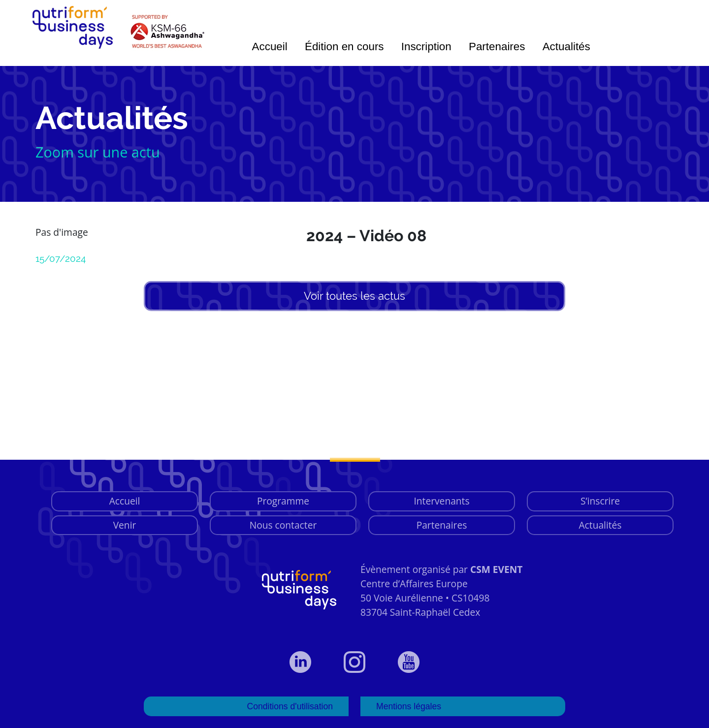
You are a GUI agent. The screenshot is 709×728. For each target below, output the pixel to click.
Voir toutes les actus (354, 296)
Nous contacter (283, 525)
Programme (283, 501)
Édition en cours (344, 47)
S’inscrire (600, 501)
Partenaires (497, 47)
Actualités (566, 47)
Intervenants (441, 501)
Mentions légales (409, 706)
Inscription (426, 47)
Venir (125, 525)
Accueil (270, 47)
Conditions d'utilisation (290, 706)
